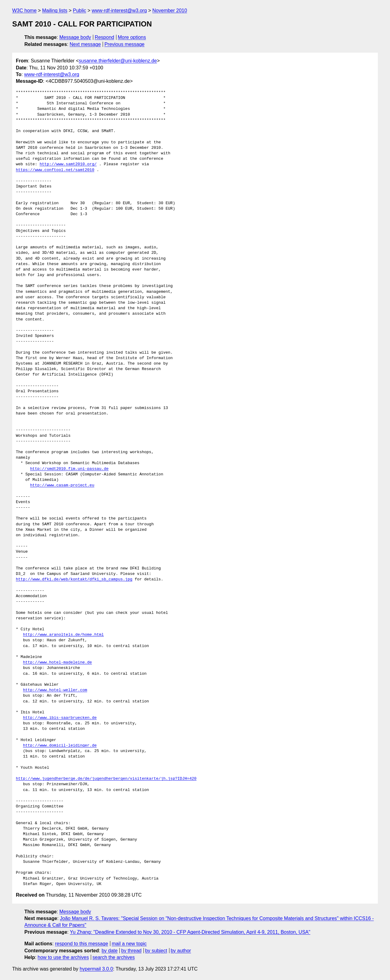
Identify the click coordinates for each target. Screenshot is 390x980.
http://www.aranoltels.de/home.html (63, 635)
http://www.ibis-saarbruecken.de (60, 718)
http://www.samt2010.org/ (68, 164)
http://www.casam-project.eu (62, 485)
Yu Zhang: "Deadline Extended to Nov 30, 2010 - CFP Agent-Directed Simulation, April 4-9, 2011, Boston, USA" (190, 932)
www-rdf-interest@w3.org (119, 10)
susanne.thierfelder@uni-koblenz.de (118, 61)
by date (109, 951)
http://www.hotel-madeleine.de (57, 663)
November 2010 (170, 10)
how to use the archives (63, 957)
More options (132, 37)
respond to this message (81, 944)
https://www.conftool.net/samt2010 (55, 170)
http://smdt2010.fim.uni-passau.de (69, 469)
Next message (85, 44)
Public (80, 10)
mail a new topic (129, 944)
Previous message (125, 44)
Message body (75, 37)
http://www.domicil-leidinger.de (60, 746)
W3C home (24, 10)
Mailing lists (55, 10)
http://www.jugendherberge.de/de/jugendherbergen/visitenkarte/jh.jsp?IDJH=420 (106, 779)
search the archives (114, 957)
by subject (156, 951)
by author (181, 951)
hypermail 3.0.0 (96, 969)
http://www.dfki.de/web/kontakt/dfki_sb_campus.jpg (74, 579)
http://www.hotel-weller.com (55, 690)
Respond (105, 37)
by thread (131, 951)
